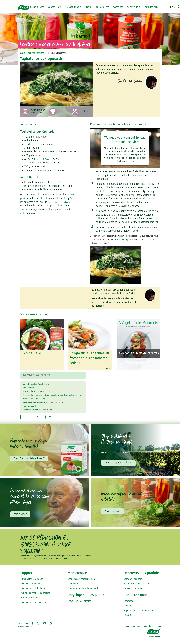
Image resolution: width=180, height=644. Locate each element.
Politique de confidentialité (33, 588)
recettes (41, 53)
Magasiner (121, 7)
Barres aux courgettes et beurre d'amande (45, 412)
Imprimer (62, 415)
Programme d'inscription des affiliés (85, 588)
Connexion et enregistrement (82, 579)
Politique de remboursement (34, 602)
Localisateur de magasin (135, 588)
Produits (127, 606)
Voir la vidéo (21, 514)
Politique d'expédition (31, 584)
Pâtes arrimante (31, 386)
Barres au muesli (32, 408)
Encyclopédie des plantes (79, 601)
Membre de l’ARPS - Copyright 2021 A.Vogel (144, 626)
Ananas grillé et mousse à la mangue (43, 390)
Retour (28, 415)
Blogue (91, 7)
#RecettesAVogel (122, 240)
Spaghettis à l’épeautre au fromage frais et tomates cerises (88, 357)
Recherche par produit (134, 579)
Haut (44, 415)
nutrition (32, 53)
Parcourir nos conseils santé (137, 584)
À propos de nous (76, 7)
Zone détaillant (105, 7)
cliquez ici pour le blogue (119, 462)
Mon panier (73, 584)
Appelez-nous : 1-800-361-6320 (138, 610)
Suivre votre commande (32, 579)
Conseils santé (40, 7)
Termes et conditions (30, 598)
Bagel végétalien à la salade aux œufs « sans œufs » (51, 404)
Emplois (127, 615)
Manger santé (57, 7)
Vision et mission (25, 626)
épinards (72, 195)
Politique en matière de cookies (35, 593)
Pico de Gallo (30, 353)
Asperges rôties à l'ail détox (38, 401)
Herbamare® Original (45, 159)
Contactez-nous (154, 7)
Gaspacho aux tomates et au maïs (41, 382)
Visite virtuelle (136, 7)
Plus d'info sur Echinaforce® (30, 457)
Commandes (130, 601)
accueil (23, 53)
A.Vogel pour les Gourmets (137, 359)
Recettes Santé (113, 511)
